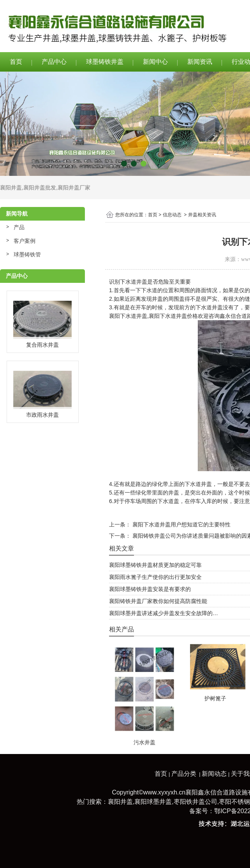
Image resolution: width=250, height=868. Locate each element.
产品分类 (184, 774)
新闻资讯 (200, 62)
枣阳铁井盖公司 (195, 802)
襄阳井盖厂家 (74, 188)
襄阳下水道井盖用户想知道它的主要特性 (181, 524)
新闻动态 (214, 774)
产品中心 (54, 62)
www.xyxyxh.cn (164, 792)
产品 (19, 227)
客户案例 (25, 241)
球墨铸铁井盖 (105, 62)
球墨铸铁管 (27, 254)
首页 (16, 62)
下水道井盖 (134, 282)
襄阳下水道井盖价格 (173, 316)
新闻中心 (155, 62)
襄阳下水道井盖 (128, 316)
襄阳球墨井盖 (153, 802)
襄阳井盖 (11, 188)
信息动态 (172, 215)
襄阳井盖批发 (40, 188)
